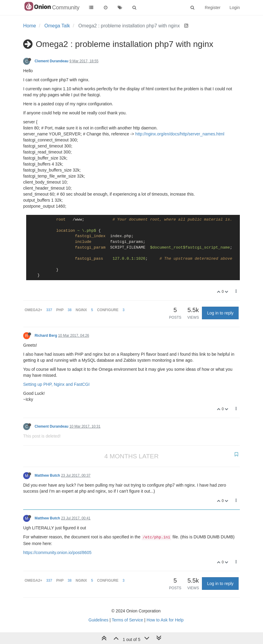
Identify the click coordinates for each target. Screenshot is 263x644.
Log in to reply (220, 313)
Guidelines (98, 620)
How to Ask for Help (165, 620)
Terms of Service (127, 620)
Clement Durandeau (51, 61)
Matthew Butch (47, 475)
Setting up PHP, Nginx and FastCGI (56, 384)
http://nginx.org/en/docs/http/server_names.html (180, 134)
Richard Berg (46, 336)
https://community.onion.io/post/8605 (57, 553)
